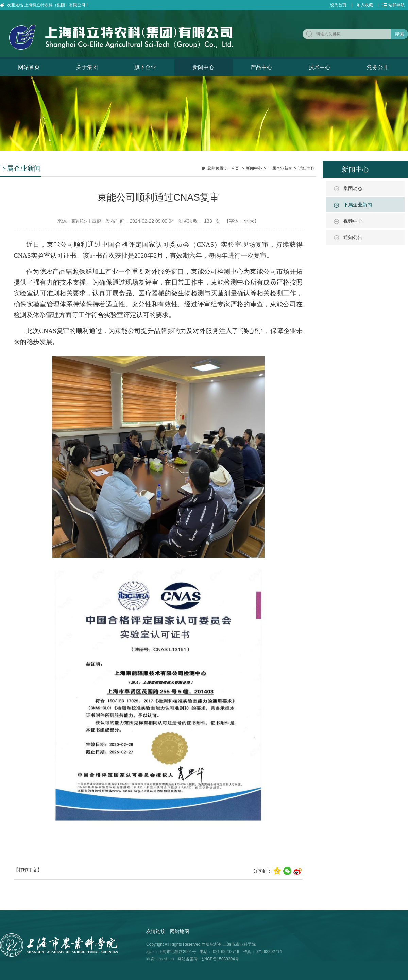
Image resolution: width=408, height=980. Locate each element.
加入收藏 (365, 5)
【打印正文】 (28, 870)
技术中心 (320, 67)
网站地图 (180, 931)
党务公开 (378, 67)
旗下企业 (145, 67)
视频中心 (353, 221)
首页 (235, 168)
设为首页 (338, 5)
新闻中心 (203, 67)
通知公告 (353, 237)
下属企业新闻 (358, 205)
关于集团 (87, 67)
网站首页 (29, 67)
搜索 (400, 34)
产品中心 (261, 67)
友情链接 (156, 931)
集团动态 (353, 188)
